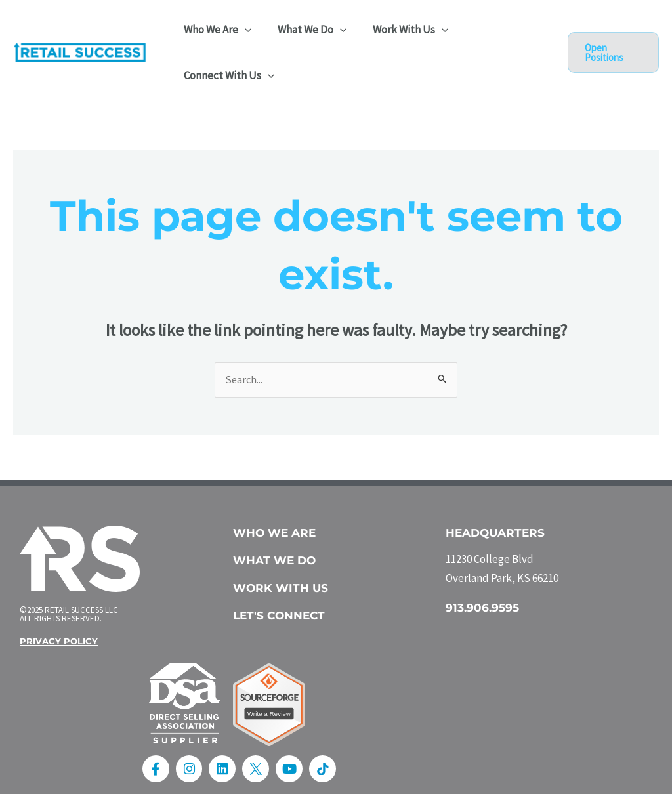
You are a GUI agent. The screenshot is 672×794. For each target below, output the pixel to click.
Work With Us (401, 30)
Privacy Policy (59, 642)
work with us (281, 589)
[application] (243, 30)
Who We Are (216, 30)
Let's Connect (279, 616)
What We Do (306, 30)
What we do (274, 561)
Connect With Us (227, 75)
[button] (612, 52)
